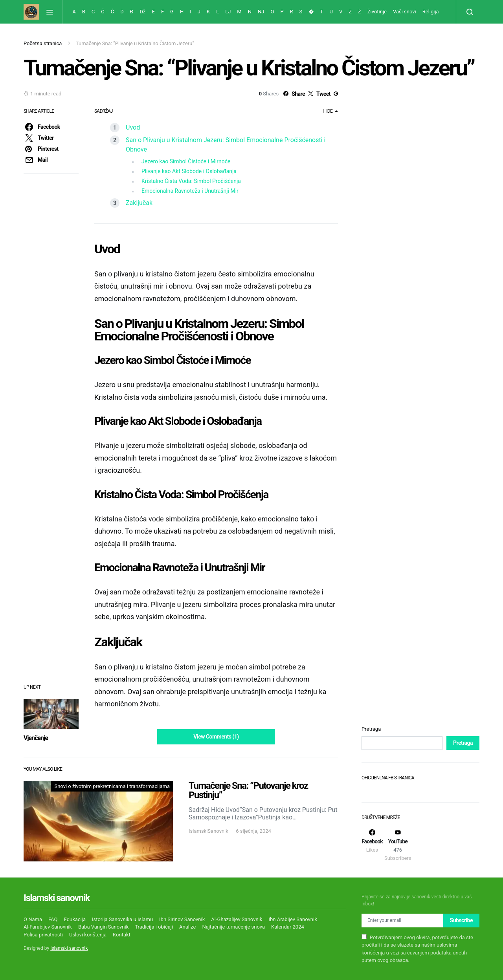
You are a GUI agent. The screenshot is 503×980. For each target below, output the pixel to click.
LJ (228, 12)
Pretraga (371, 729)
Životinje (377, 12)
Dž (143, 12)
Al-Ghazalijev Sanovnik (237, 919)
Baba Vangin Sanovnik (103, 927)
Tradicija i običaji (154, 927)
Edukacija (75, 919)
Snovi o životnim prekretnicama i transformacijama (112, 786)
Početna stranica (43, 43)
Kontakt (122, 935)
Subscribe (461, 920)
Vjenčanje (36, 738)
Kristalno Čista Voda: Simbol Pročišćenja (191, 181)
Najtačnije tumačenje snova (233, 927)
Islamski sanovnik (69, 948)
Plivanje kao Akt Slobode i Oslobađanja (189, 171)
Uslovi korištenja (88, 935)
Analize (187, 927)
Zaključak (139, 203)
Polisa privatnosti (43, 935)
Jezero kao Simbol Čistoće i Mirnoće (186, 161)
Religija (431, 12)
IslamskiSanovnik (208, 831)
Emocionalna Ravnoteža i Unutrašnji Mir (190, 191)
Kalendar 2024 (288, 927)
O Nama (33, 919)
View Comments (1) (216, 737)
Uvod (133, 127)
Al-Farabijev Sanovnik (48, 927)
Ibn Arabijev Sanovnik (293, 919)
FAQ (53, 919)
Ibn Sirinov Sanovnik (182, 919)
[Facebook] (372, 845)
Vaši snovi (405, 12)
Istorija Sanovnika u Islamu (122, 919)
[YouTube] (398, 845)
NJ (261, 12)
